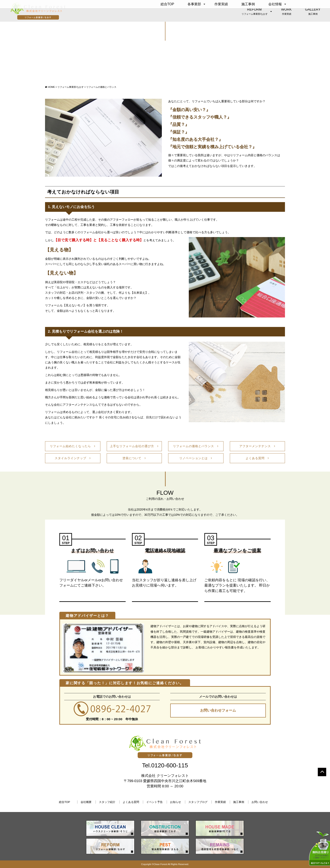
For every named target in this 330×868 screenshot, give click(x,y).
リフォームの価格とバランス (196, 446)
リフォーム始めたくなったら (73, 446)
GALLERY (313, 11)
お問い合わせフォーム (218, 710)
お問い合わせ (260, 802)
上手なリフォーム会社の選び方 (134, 446)
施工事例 (248, 4)
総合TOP (167, 4)
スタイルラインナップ (73, 458)
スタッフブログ (198, 802)
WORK (286, 11)
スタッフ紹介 (107, 802)
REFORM (254, 11)
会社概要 (86, 802)
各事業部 (194, 4)
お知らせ (176, 802)
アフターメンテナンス (257, 446)
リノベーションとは (196, 458)
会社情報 (275, 4)
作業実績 (221, 4)
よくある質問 (257, 458)
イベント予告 (154, 802)
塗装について (134, 458)
